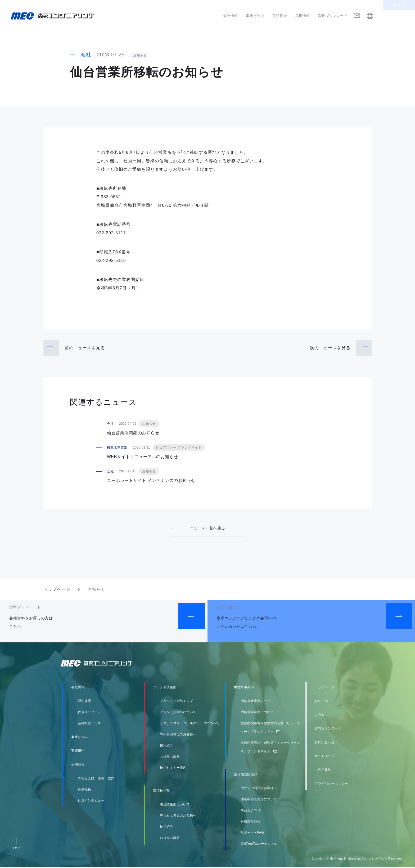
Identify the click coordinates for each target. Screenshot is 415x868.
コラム (320, 716)
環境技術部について (175, 806)
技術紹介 (166, 746)
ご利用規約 (323, 771)
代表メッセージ (89, 713)
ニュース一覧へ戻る (208, 528)
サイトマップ (325, 757)
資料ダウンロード (333, 16)
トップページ (57, 590)
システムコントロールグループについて (190, 724)
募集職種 (84, 790)
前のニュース (85, 348)
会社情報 (231, 16)
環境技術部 (162, 792)
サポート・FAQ (252, 834)
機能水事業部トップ (256, 702)
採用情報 (303, 16)
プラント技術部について (178, 713)
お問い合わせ (325, 743)
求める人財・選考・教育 (96, 779)
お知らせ (321, 702)
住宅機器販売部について (259, 800)
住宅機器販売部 (246, 775)
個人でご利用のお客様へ (259, 789)
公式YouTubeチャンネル (259, 845)
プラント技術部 (165, 688)
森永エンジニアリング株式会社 (102, 664)
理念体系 (84, 702)
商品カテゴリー (252, 811)
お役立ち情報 (170, 758)
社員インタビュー (91, 802)
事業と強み (255, 16)
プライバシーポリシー (331, 785)
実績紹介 (280, 16)
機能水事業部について (257, 713)
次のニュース (330, 348)
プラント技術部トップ (176, 702)
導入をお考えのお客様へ (178, 735)
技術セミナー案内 (173, 769)
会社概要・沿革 (89, 724)
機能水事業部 (244, 688)
